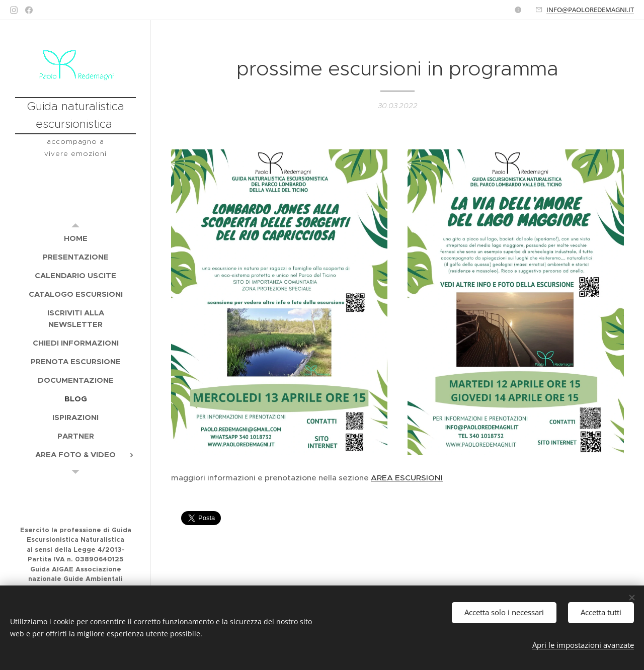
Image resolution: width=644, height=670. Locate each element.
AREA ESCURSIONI (407, 478)
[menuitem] (75, 238)
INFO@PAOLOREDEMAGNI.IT (590, 10)
